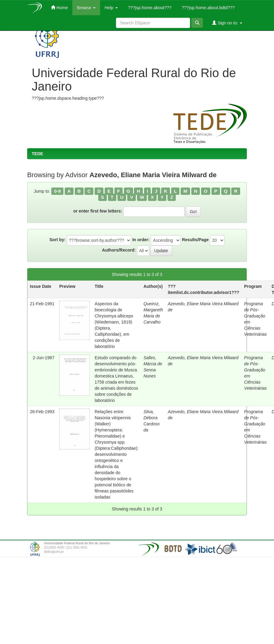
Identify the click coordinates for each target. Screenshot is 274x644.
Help (111, 8)
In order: (141, 240)
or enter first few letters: (98, 211)
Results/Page (195, 240)
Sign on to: (227, 23)
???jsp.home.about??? (149, 8)
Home (59, 7)
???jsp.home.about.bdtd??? (208, 8)
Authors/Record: (119, 250)
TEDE (37, 154)
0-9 (57, 191)
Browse (86, 8)
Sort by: (58, 240)
